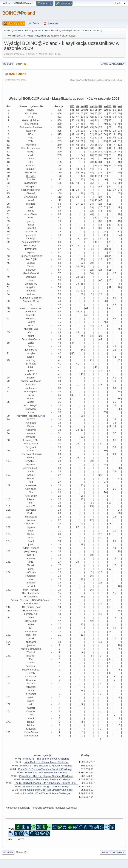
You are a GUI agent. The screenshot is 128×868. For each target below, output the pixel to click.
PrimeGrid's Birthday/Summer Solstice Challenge (45, 769)
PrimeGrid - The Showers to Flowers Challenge (46, 766)
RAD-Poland (17, 74)
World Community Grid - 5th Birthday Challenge (46, 790)
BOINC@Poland (19, 13)
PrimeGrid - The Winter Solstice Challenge (46, 793)
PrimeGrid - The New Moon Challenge (46, 772)
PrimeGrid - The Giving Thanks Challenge (46, 786)
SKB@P (31, 176)
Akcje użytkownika (113, 64)
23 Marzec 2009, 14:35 (16, 80)
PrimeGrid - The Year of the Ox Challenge (46, 759)
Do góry (8, 852)
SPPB (42, 416)
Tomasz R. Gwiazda (91, 31)
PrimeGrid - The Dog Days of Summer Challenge (46, 776)
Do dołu (8, 64)
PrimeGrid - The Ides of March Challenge (46, 762)
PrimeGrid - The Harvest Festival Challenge (46, 779)
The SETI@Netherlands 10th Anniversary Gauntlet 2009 (46, 783)
